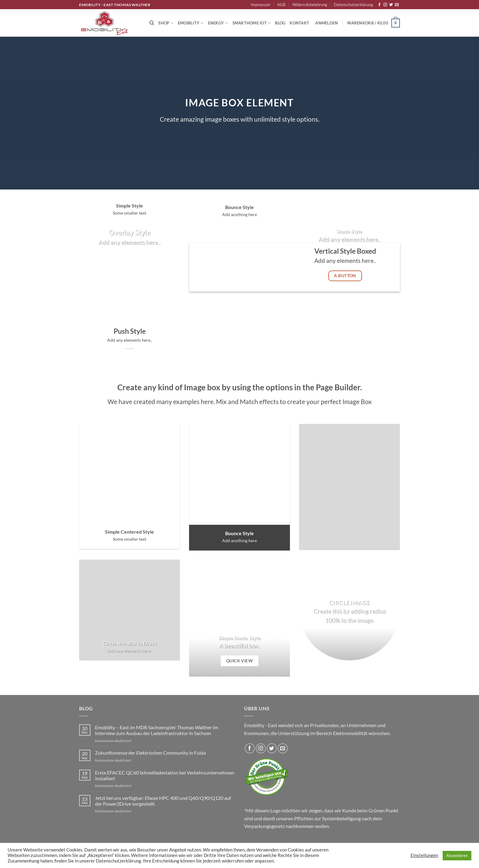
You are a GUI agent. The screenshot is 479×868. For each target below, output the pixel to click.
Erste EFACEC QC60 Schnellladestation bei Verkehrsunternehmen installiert (165, 775)
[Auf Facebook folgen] (379, 5)
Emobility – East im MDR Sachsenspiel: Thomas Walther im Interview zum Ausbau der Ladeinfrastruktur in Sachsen (157, 730)
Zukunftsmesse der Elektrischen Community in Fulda (150, 753)
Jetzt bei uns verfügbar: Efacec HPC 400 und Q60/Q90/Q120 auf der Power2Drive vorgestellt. (163, 801)
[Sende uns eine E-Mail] (397, 5)
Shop (166, 23)
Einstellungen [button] (424, 855)
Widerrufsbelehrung (310, 5)
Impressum (261, 5)
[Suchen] (152, 23)
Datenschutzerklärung (353, 5)
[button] (327, 23)
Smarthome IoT (252, 23)
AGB (281, 5)
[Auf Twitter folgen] (391, 5)
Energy (218, 23)
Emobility (191, 23)
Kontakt (299, 23)
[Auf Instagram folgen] (385, 5)
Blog (280, 23)
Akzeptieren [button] (457, 855)
